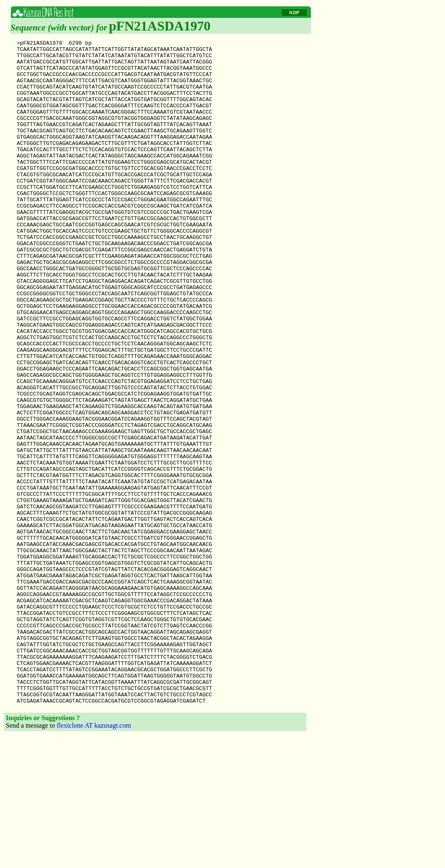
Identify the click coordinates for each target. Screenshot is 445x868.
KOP (294, 13)
